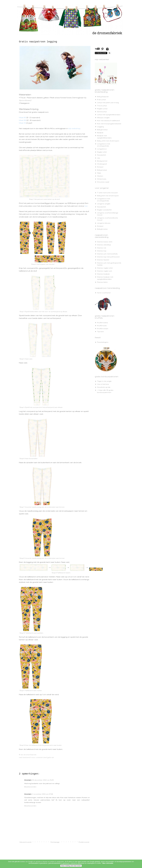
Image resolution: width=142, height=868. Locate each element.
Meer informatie (108, 866)
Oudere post (84, 842)
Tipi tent (100, 331)
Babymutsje (102, 170)
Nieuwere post (25, 842)
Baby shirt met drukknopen (108, 141)
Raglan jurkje (102, 109)
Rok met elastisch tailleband (108, 121)
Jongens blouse (104, 223)
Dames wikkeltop (104, 245)
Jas (99, 158)
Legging (100, 127)
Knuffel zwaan (103, 329)
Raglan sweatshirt (104, 210)
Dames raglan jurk (105, 271)
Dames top (102, 251)
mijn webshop (74, 128)
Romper (100, 167)
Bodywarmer (102, 161)
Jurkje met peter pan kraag (108, 103)
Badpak (100, 133)
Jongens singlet (104, 204)
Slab (99, 173)
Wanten (100, 176)
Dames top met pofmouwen (108, 257)
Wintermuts (102, 179)
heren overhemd (104, 293)
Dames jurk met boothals (107, 254)
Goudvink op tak (104, 387)
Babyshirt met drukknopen (108, 196)
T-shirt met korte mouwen (107, 193)
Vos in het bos (103, 384)
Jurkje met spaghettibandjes (109, 115)
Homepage (55, 842)
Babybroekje (102, 130)
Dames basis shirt (105, 242)
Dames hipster (103, 260)
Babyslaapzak (103, 97)
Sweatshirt (102, 155)
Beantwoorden (30, 787)
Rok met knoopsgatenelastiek (109, 124)
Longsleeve (102, 149)
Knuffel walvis (103, 323)
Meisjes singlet (103, 118)
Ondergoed (102, 164)
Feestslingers (103, 342)
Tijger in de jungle (104, 381)
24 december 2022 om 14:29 (43, 780)
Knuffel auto (102, 326)
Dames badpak (103, 274)
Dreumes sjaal (103, 182)
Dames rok (102, 248)
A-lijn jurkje (101, 100)
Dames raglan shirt (105, 268)
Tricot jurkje (102, 106)
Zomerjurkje (102, 112)
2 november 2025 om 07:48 (42, 794)
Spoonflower (25, 100)
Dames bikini (102, 282)
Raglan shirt (102, 152)
